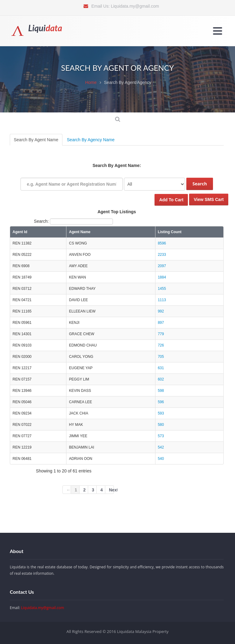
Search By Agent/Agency (128, 82)
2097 (162, 266)
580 (161, 425)
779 (161, 334)
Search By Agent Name (36, 140)
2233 (162, 255)
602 (161, 379)
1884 (162, 277)
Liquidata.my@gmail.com (135, 6)
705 (161, 357)
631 (161, 368)
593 (161, 413)
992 (161, 311)
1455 (162, 289)
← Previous (69, 491)
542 (161, 447)
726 (161, 345)
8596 (162, 243)
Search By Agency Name (91, 140)
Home (91, 82)
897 (161, 323)
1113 (162, 300)
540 (161, 459)
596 (161, 402)
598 (161, 391)
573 (161, 436)
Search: (73, 222)
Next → (111, 491)
